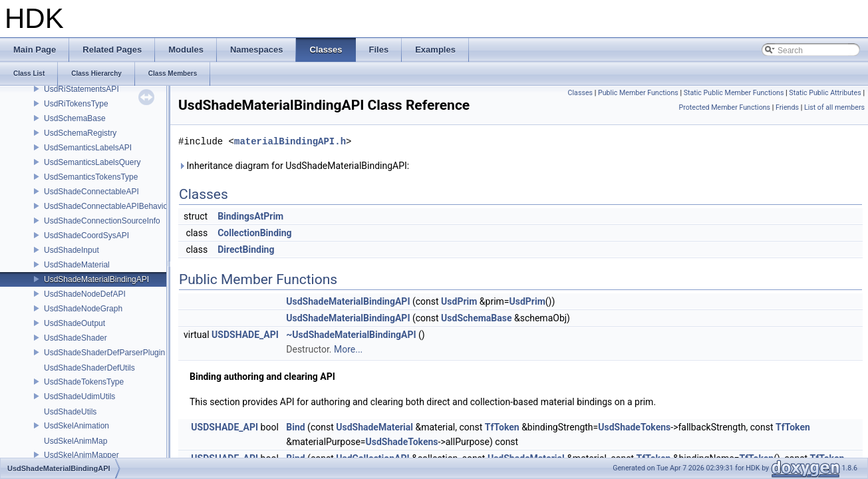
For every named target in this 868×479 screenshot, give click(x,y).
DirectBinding (246, 249)
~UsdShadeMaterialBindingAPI (351, 335)
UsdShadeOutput (74, 323)
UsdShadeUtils (70, 412)
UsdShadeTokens (634, 427)
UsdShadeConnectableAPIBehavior (107, 206)
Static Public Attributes (825, 93)
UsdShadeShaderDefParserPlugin (104, 353)
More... (348, 349)
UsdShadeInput (72, 250)
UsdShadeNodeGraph (83, 309)
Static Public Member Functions (734, 93)
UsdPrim (459, 301)
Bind (295, 427)
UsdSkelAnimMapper (81, 455)
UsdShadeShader (75, 338)
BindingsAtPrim (250, 216)
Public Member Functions (638, 93)
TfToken (502, 427)
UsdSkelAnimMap (75, 441)
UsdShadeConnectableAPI (91, 192)
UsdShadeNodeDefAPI (85, 294)
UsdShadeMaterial (77, 265)
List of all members (834, 107)
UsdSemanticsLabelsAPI (88, 148)
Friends (787, 107)
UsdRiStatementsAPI (81, 89)
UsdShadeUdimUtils (79, 397)
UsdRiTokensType (76, 104)
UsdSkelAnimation (76, 426)
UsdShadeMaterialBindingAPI (96, 279)
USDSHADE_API (245, 335)
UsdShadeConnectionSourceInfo (102, 221)
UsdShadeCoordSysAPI (86, 236)
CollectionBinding (254, 233)
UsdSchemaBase (75, 118)
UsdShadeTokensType (84, 382)
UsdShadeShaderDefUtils (89, 368)
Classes (580, 93)
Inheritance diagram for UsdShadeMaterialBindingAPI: (294, 166)
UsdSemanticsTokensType (91, 177)
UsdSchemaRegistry (80, 133)
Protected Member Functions (724, 107)
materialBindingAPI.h (290, 141)
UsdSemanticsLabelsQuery (92, 162)
